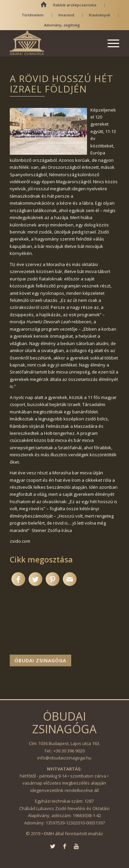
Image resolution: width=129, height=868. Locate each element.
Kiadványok (100, 15)
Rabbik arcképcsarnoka (75, 5)
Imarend (66, 15)
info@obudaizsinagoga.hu (64, 758)
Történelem (33, 15)
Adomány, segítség (62, 25)
